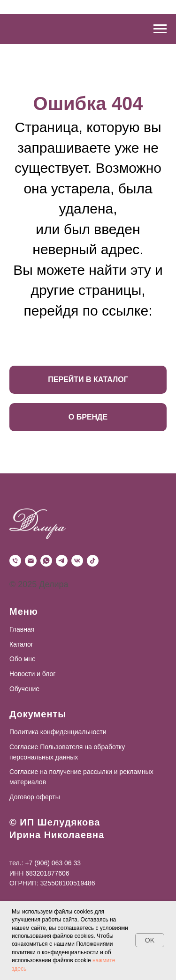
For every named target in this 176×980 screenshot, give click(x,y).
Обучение (24, 689)
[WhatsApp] (46, 561)
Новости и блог (32, 674)
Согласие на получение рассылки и (64, 772)
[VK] (77, 561)
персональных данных (44, 757)
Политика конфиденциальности (58, 732)
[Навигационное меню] (160, 29)
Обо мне (23, 659)
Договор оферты (35, 797)
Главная (22, 629)
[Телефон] (15, 561)
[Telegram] (62, 561)
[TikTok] (93, 561)
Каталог (21, 644)
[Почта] (31, 561)
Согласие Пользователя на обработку (67, 747)
